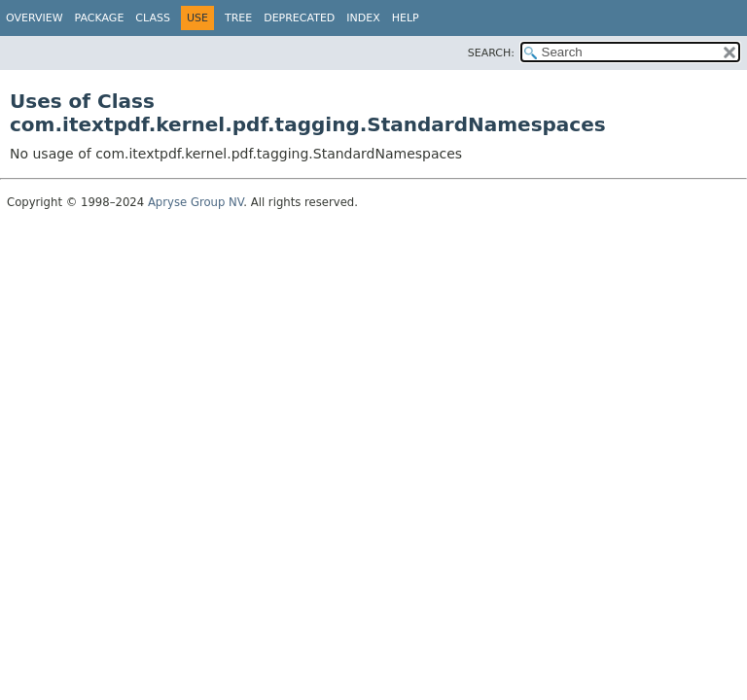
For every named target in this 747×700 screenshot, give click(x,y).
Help (406, 18)
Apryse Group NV (196, 202)
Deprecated (299, 18)
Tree (238, 18)
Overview (35, 18)
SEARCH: (491, 53)
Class (153, 18)
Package (100, 18)
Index (363, 18)
